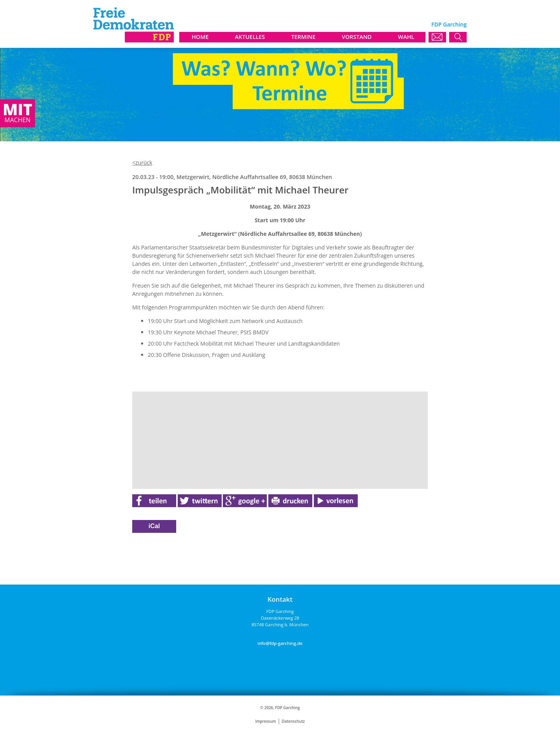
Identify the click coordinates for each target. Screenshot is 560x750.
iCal (154, 526)
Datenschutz (293, 721)
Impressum (265, 721)
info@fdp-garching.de (280, 643)
